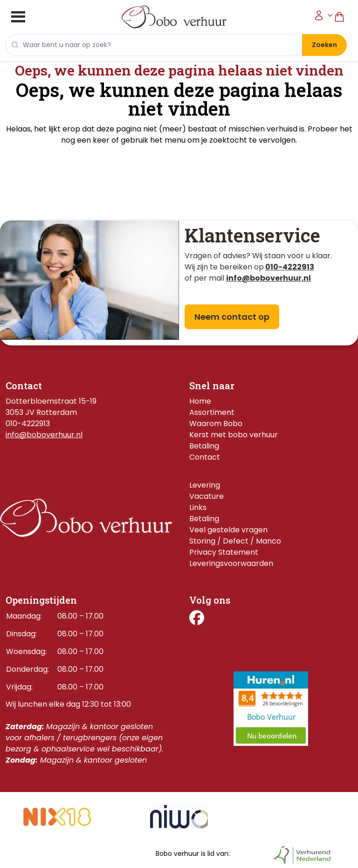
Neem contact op (232, 317)
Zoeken (324, 45)
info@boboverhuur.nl (44, 435)
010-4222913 (290, 267)
